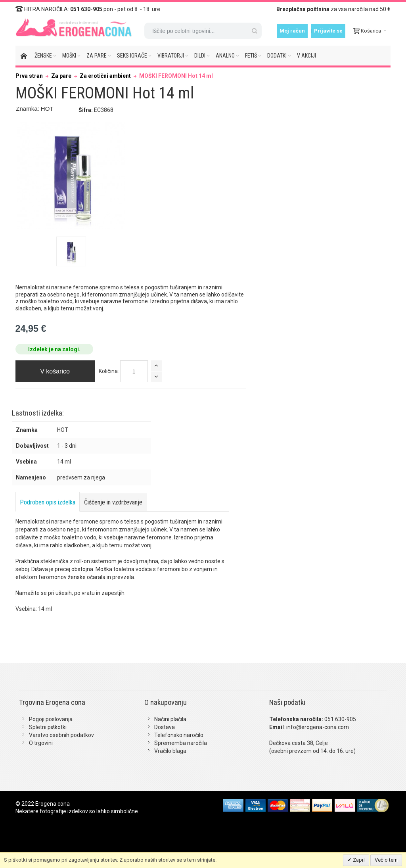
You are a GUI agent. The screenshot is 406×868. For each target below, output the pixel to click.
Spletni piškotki (48, 727)
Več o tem (386, 860)
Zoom (71, 176)
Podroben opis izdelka (48, 502)
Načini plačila (170, 719)
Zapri (358, 860)
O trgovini (41, 743)
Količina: (109, 371)
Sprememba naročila (181, 743)
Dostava (165, 727)
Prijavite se (328, 31)
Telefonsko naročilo (179, 735)
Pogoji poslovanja (51, 719)
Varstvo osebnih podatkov (61, 735)
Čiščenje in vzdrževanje (113, 502)
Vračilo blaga (170, 751)
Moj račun (292, 31)
